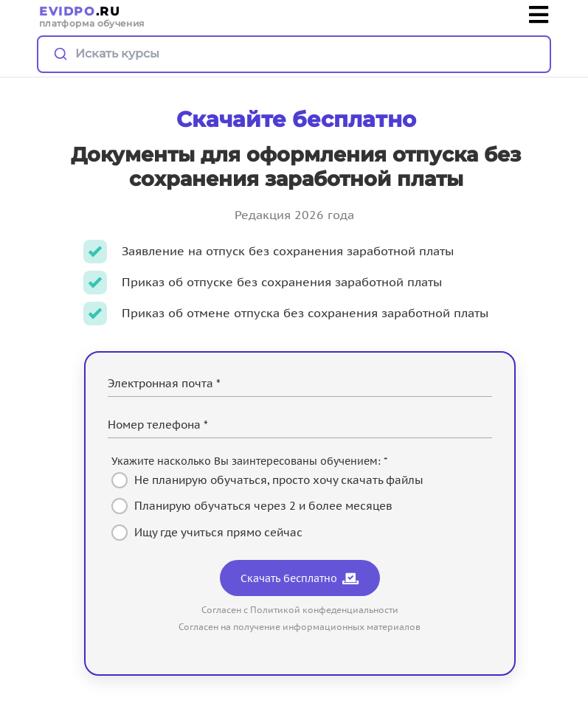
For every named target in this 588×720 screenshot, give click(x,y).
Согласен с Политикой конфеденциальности (300, 610)
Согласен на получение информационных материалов (300, 627)
